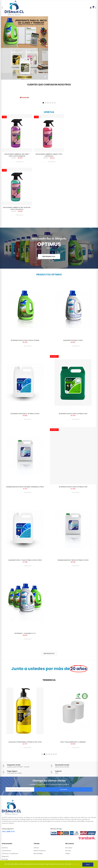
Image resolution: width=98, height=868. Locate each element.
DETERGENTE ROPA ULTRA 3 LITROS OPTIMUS (25, 341)
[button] (43, 103)
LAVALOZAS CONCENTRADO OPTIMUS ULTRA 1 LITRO (25, 746)
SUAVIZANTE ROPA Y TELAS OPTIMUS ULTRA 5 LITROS (25, 563)
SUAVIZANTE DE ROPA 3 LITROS (73, 341)
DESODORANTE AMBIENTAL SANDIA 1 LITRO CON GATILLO (49, 155)
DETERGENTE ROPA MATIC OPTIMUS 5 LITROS (25, 415)
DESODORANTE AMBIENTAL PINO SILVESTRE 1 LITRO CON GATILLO (17, 209)
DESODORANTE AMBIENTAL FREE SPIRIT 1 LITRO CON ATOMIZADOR (17, 155)
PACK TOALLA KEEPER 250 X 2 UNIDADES (73, 746)
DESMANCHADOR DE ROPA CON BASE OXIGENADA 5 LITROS (25, 489)
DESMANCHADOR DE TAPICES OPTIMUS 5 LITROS (73, 563)
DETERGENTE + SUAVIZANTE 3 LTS (25, 637)
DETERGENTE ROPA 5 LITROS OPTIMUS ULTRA (73, 415)
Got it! (88, 864)
